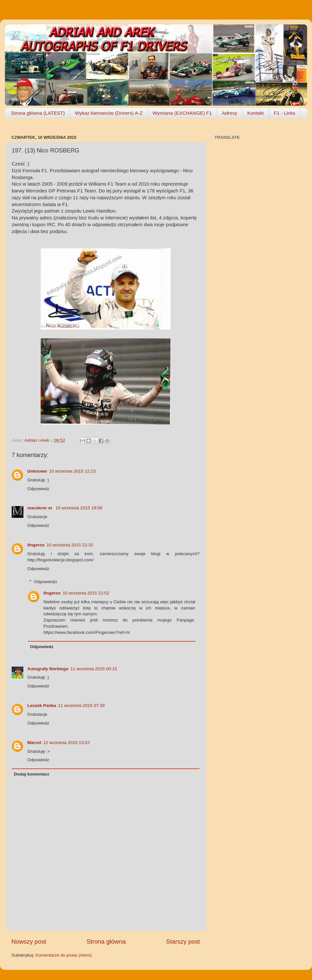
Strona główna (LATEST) (38, 113)
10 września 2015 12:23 (72, 471)
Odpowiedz (38, 489)
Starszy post (183, 941)
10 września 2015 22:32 (70, 545)
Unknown (37, 471)
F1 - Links (285, 113)
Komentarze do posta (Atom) (64, 955)
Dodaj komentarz (32, 774)
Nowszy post (29, 941)
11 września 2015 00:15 (94, 669)
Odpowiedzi (46, 582)
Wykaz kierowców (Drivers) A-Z (109, 113)
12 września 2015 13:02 (66, 743)
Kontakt (256, 113)
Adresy (230, 113)
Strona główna (106, 941)
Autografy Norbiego (48, 669)
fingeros (36, 545)
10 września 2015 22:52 (86, 593)
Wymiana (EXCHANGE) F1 (182, 113)
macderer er (40, 508)
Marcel (34, 743)
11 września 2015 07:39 (81, 706)
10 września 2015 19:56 (79, 508)
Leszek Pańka (42, 706)
